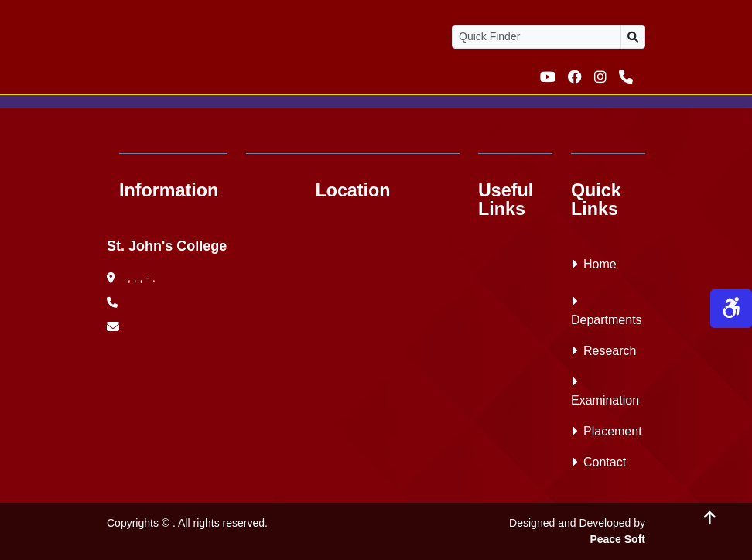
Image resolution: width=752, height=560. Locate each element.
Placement (607, 431)
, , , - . (131, 278)
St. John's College (167, 246)
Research (603, 351)
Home (594, 264)
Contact (598, 462)
